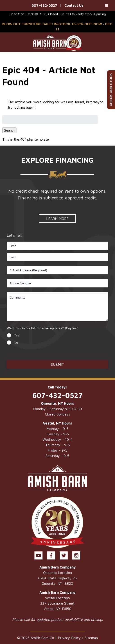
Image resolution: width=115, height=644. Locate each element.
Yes (17, 335)
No (16, 342)
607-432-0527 (44, 5)
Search (9, 130)
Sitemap (91, 638)
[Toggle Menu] (107, 5)
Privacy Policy (69, 638)
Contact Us (74, 5)
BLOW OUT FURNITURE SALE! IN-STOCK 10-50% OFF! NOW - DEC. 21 (58, 27)
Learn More (57, 219)
